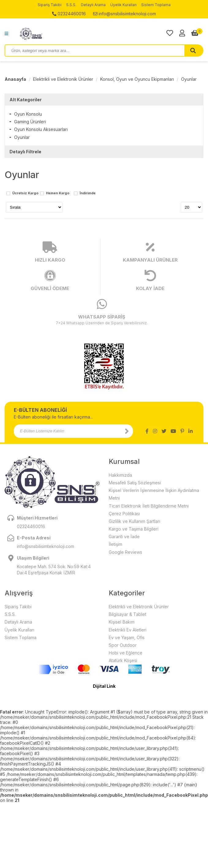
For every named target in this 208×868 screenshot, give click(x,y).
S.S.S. (71, 5)
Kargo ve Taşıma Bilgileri (134, 529)
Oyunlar (189, 79)
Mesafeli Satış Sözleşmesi (135, 483)
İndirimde (88, 193)
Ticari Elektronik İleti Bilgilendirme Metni (149, 506)
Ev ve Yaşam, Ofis (127, 637)
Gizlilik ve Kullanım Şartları (134, 521)
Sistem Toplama (156, 5)
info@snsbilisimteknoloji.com (125, 14)
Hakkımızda (120, 475)
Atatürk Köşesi (123, 660)
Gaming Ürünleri (30, 122)
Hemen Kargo (58, 193)
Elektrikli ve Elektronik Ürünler (63, 79)
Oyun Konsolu (28, 114)
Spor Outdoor (123, 645)
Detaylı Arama (93, 5)
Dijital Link (104, 686)
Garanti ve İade (124, 536)
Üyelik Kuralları (123, 5)
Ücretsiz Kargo (25, 193)
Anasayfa (15, 79)
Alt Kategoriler (26, 100)
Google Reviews (125, 552)
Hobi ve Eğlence (126, 653)
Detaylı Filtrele (25, 152)
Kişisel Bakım (122, 622)
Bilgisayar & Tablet (127, 614)
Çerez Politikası (124, 514)
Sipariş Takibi (50, 5)
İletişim (115, 544)
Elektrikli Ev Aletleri (128, 630)
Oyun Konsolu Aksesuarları (41, 129)
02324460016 (69, 14)
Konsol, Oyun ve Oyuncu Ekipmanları (137, 79)
